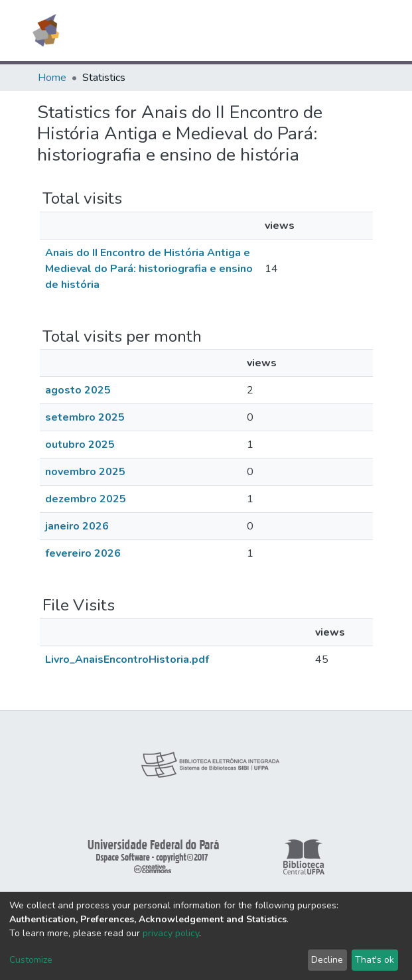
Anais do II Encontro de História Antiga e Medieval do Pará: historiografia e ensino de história (149, 269)
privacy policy (171, 933)
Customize (31, 960)
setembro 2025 (85, 417)
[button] (298, 31)
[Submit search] (279, 31)
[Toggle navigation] (367, 31)
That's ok (375, 960)
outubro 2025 (80, 445)
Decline (327, 960)
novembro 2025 (85, 472)
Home (52, 78)
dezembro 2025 (86, 499)
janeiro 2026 (77, 526)
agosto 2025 (78, 390)
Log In (325, 31)
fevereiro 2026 (83, 553)
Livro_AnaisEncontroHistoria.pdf (127, 660)
